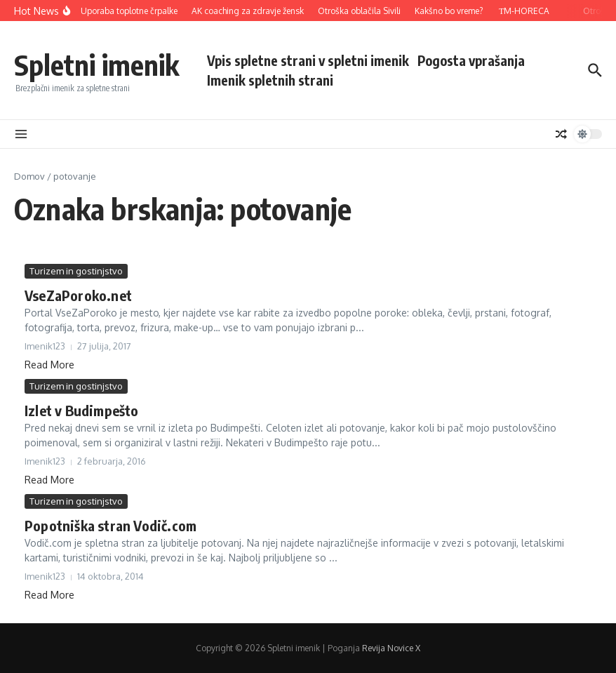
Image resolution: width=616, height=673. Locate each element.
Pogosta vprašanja (471, 60)
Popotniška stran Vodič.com (111, 525)
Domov (29, 176)
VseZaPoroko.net (78, 295)
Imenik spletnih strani (270, 80)
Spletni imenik (96, 65)
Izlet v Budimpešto (82, 410)
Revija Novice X (391, 648)
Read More (49, 365)
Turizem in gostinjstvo (76, 271)
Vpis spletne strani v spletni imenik (308, 60)
